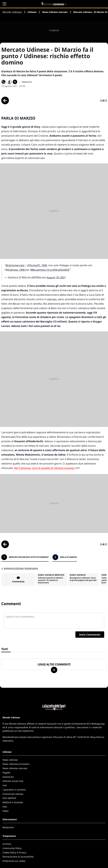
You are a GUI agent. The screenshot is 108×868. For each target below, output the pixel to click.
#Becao (35, 270)
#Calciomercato (15, 265)
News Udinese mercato (55, 12)
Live (5, 785)
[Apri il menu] (4, 4)
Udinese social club (13, 781)
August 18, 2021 (56, 277)
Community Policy (12, 848)
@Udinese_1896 (15, 270)
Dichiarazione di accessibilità (18, 857)
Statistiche (8, 777)
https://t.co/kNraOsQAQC (54, 270)
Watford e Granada (13, 802)
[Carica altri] (54, 670)
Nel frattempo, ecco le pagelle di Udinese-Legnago (44, 468)
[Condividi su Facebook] (9, 82)
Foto (5, 807)
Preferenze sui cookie (14, 861)
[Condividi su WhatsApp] (3, 82)
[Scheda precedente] (5, 100)
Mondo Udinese (12, 12)
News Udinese (10, 760)
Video (5, 811)
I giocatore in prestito (14, 790)
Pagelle (6, 773)
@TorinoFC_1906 (37, 265)
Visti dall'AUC (9, 798)
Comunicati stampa (13, 794)
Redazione (8, 827)
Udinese (32, 12)
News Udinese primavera (16, 764)
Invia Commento (90, 635)
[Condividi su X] (15, 82)
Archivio (7, 844)
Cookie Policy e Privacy (14, 852)
